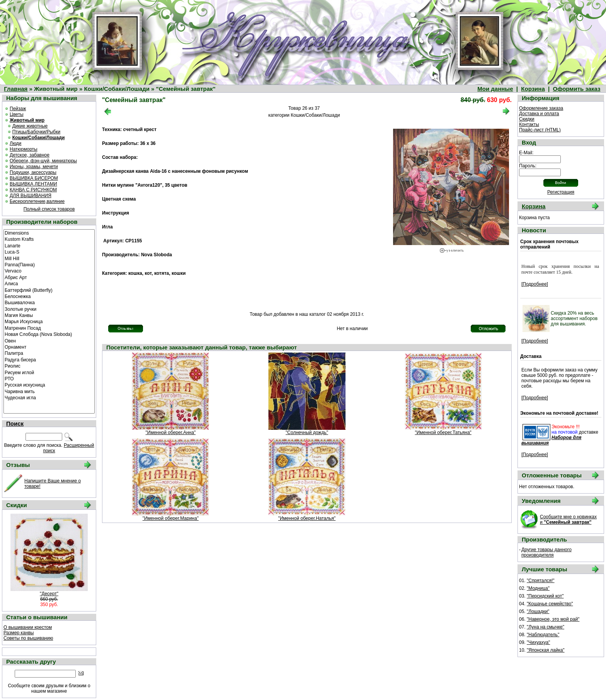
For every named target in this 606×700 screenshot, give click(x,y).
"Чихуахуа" (538, 642)
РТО (49, 378)
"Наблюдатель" (543, 635)
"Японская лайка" (546, 650)
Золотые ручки (49, 309)
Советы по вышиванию (28, 638)
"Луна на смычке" (546, 627)
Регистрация (561, 192)
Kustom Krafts (49, 239)
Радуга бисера (49, 359)
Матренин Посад (49, 328)
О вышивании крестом (28, 627)
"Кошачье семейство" (550, 604)
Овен (49, 341)
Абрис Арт (49, 277)
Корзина (533, 89)
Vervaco (49, 271)
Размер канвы (19, 633)
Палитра (49, 353)
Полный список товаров (49, 209)
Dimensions (49, 233)
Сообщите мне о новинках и (568, 519)
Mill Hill (49, 258)
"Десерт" (49, 594)
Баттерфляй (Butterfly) (49, 290)
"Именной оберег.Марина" (171, 518)
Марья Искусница (49, 321)
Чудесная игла (49, 397)
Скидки (527, 119)
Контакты (529, 124)
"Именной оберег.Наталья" (307, 518)
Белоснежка (49, 296)
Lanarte (49, 245)
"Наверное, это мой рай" (553, 619)
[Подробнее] (535, 284)
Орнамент (49, 347)
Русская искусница (49, 385)
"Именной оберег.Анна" (171, 433)
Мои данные (495, 89)
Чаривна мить (49, 391)
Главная (16, 89)
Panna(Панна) (49, 264)
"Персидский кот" (545, 596)
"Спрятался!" (541, 581)
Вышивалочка (49, 302)
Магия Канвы (49, 315)
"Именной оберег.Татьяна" (443, 433)
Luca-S (49, 252)
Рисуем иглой (49, 372)
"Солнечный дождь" (307, 433)
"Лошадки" (538, 611)
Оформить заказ (577, 89)
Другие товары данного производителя (546, 552)
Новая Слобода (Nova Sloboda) (49, 334)
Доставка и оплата (539, 114)
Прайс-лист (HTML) (540, 130)
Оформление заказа (541, 108)
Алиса (49, 283)
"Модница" (538, 588)
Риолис (49, 366)
